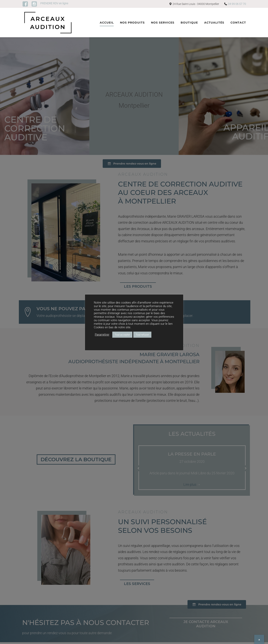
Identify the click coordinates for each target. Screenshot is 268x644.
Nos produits (132, 23)
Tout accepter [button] (122, 335)
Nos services (163, 23)
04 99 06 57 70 (237, 4)
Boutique (189, 23)
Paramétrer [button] (102, 335)
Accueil (107, 23)
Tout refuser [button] (142, 335)
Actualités (214, 23)
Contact (238, 23)
